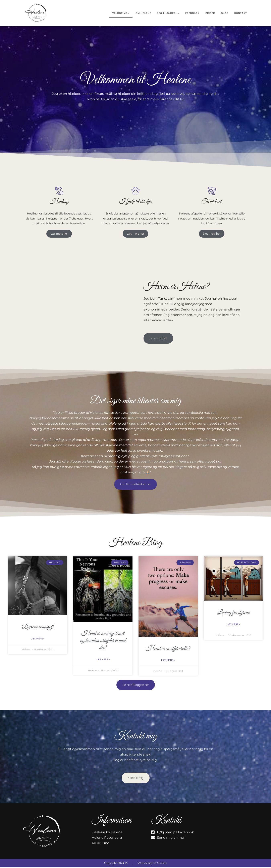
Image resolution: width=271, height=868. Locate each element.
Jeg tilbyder (168, 13)
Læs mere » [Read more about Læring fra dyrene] (233, 625)
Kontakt (241, 13)
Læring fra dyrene (233, 613)
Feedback (192, 13)
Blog (225, 13)
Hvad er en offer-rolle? (168, 649)
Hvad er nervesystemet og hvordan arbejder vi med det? (103, 641)
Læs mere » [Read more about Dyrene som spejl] (38, 639)
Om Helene (143, 13)
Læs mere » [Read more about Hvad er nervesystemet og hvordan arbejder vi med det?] (103, 660)
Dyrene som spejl (38, 627)
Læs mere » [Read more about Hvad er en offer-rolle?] (168, 660)
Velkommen (121, 13)
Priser (210, 13)
